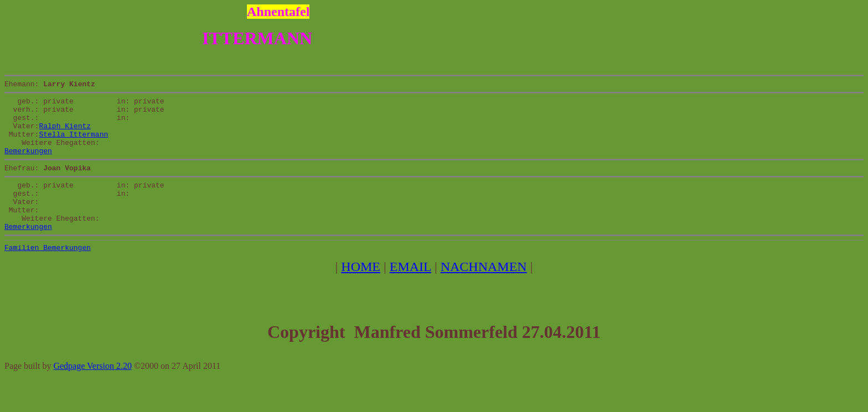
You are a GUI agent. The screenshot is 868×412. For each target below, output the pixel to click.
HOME (361, 293)
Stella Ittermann (73, 144)
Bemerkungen (28, 164)
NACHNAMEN (484, 293)
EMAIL (410, 293)
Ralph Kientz (65, 134)
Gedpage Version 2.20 (92, 392)
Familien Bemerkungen (48, 274)
